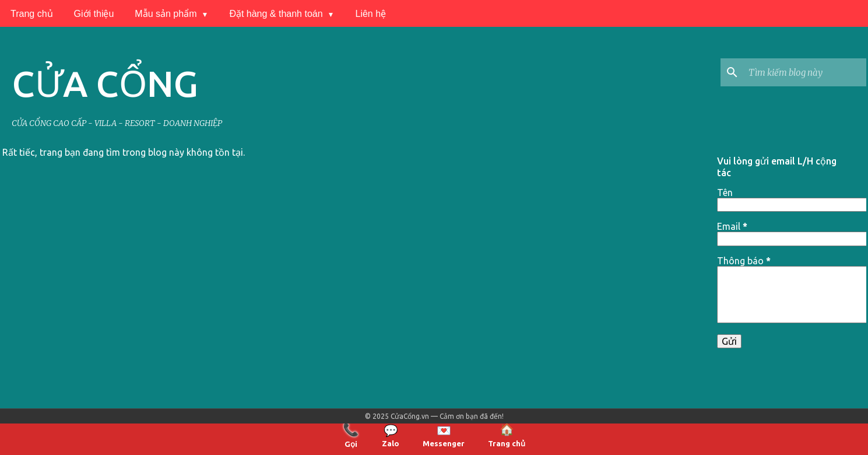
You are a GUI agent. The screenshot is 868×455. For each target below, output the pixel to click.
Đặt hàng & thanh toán (276, 14)
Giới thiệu (94, 14)
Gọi (351, 435)
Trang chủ (32, 14)
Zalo (391, 435)
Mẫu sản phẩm (166, 14)
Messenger (444, 435)
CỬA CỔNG (105, 83)
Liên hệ (371, 14)
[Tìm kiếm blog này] (805, 72)
